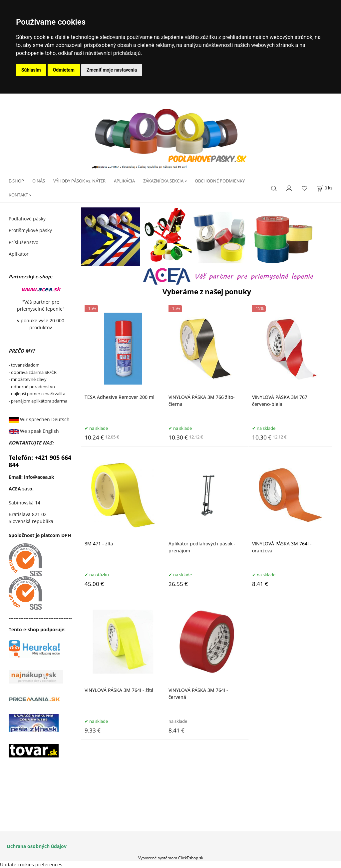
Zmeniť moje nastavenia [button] (112, 70)
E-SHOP (16, 181)
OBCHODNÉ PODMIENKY (220, 181)
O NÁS (39, 181)
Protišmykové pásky (30, 230)
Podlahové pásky (27, 219)
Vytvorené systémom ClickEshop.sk (171, 858)
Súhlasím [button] (31, 70)
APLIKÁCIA (124, 181)
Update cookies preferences (31, 865)
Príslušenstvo (23, 242)
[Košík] (325, 188)
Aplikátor (19, 254)
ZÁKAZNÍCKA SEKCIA (163, 181)
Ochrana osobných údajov (37, 846)
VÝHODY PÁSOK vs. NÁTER (79, 181)
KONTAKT (18, 195)
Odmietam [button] (64, 70)
